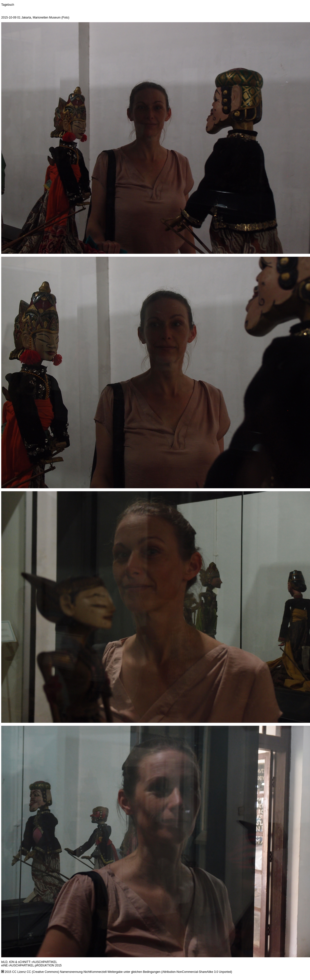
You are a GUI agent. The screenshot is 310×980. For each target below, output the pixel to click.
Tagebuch (8, 5)
